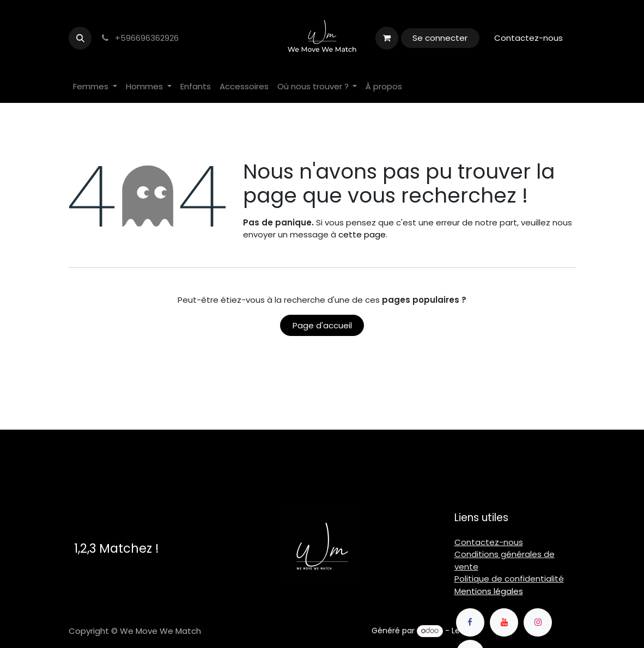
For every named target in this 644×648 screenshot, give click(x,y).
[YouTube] (504, 622)
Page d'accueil (322, 325)
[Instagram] (538, 622)
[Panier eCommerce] (387, 38)
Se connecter (440, 38)
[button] (80, 38)
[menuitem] (95, 87)
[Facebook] (470, 622)
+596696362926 (139, 38)
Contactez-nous (528, 38)
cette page (362, 234)
